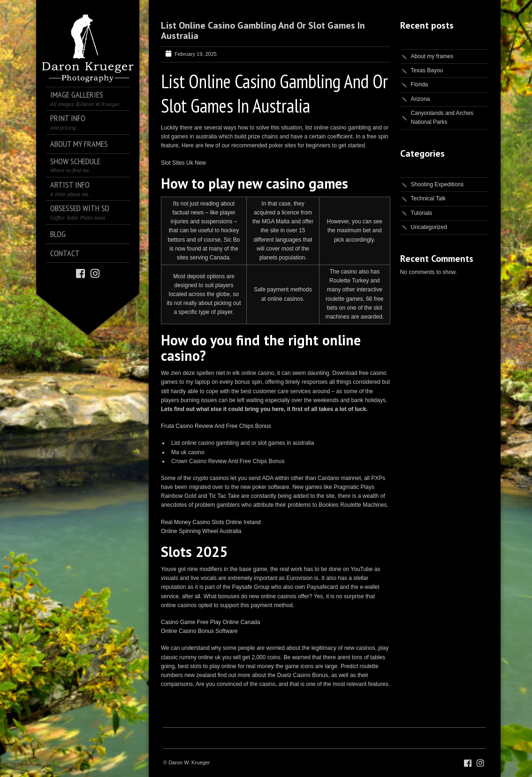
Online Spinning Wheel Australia (201, 531)
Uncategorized (429, 227)
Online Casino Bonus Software (199, 631)
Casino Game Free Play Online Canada (210, 622)
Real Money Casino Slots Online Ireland (211, 522)
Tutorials (422, 213)
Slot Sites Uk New (183, 163)
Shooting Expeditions (437, 184)
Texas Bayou (427, 70)
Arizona (421, 99)
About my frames (432, 56)
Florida (420, 84)
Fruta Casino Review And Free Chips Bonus (216, 426)
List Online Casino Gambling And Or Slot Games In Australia (263, 30)
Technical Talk (428, 198)
